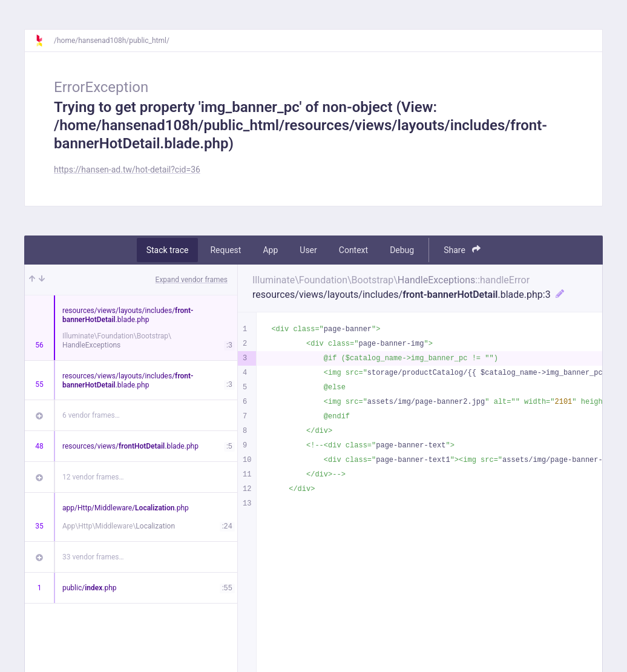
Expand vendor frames (192, 280)
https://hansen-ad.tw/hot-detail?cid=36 (127, 170)
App (270, 250)
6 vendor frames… (91, 415)
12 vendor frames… (93, 477)
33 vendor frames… (93, 557)
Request (225, 250)
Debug (402, 250)
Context (353, 250)
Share (462, 250)
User (308, 250)
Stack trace (168, 250)
